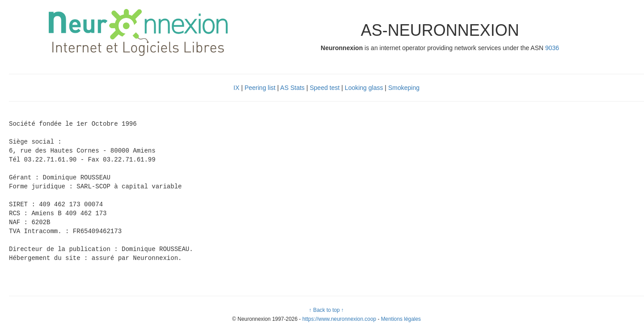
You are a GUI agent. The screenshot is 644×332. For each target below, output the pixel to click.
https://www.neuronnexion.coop (339, 319)
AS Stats (292, 88)
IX (236, 88)
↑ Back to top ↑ (326, 310)
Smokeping (404, 88)
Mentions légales (401, 319)
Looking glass (364, 88)
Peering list (260, 88)
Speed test (325, 88)
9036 (552, 48)
